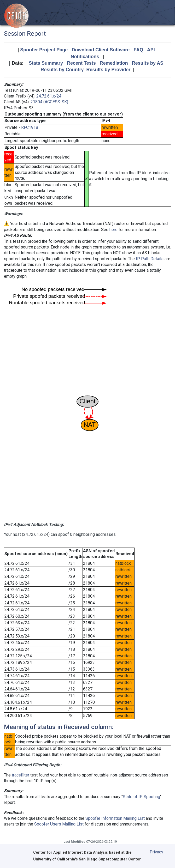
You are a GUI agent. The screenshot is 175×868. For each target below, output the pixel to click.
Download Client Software (101, 50)
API (151, 50)
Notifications (85, 57)
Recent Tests (81, 63)
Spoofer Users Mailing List (59, 824)
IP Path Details (150, 259)
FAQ (138, 50)
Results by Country (62, 70)
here (113, 230)
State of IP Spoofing (141, 797)
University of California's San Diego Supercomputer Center (87, 859)
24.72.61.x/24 (49, 96)
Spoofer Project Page (44, 50)
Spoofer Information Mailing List (115, 818)
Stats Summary (46, 63)
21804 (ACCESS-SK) (49, 102)
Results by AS (148, 63)
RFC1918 (30, 127)
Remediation (114, 63)
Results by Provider (108, 70)
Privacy (156, 852)
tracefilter (21, 775)
